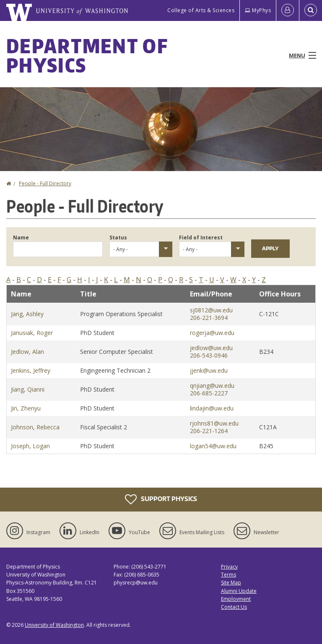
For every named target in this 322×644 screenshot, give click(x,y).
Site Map (231, 583)
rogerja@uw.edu (212, 333)
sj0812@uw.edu (211, 310)
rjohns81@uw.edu (214, 423)
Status (118, 238)
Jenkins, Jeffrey (31, 370)
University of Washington (54, 625)
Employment (236, 599)
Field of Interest (201, 238)
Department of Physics (87, 55)
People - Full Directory (45, 183)
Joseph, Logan (30, 446)
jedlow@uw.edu (211, 348)
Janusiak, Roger (32, 333)
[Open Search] (311, 10)
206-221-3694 (209, 318)
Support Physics (161, 499)
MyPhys (258, 10)
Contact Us (234, 607)
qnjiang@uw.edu (212, 386)
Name (21, 238)
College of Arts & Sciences (201, 10)
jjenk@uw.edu (209, 370)
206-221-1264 (209, 431)
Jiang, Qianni (28, 389)
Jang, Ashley (27, 314)
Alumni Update (239, 591)
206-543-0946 (209, 355)
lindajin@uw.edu (212, 408)
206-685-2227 (209, 393)
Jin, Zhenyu (26, 408)
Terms (229, 575)
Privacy (229, 567)
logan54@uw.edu (213, 446)
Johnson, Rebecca (35, 427)
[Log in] (288, 10)
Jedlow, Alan (27, 352)
